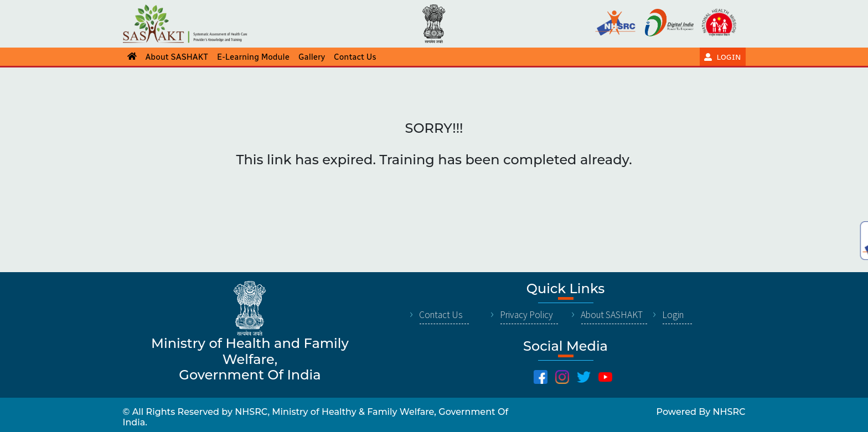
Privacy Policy (526, 315)
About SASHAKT (612, 315)
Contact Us (441, 315)
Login (673, 315)
